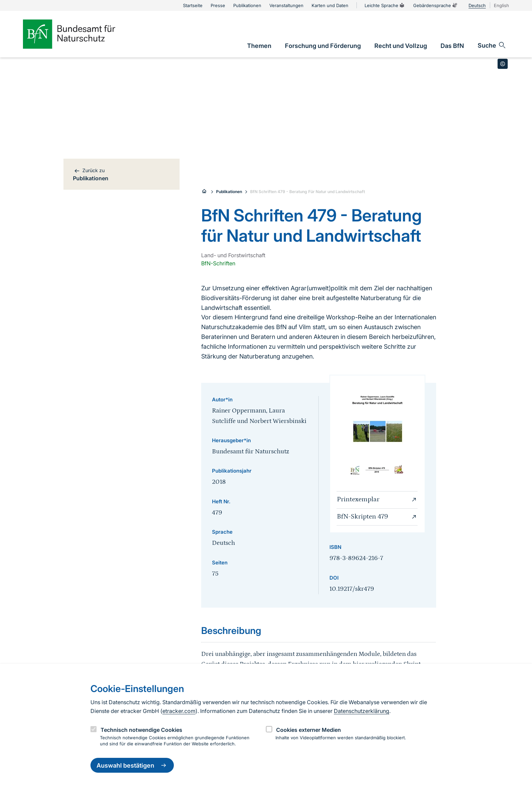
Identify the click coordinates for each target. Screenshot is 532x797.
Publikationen (229, 192)
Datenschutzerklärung (362, 711)
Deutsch (477, 5)
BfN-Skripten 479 (377, 517)
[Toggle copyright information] (503, 64)
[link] (259, 46)
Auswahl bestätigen (132, 765)
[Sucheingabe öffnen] (492, 45)
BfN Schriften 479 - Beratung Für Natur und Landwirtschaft (308, 192)
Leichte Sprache (385, 5)
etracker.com (179, 711)
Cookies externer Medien (309, 730)
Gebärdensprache (435, 5)
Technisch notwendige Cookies (141, 730)
